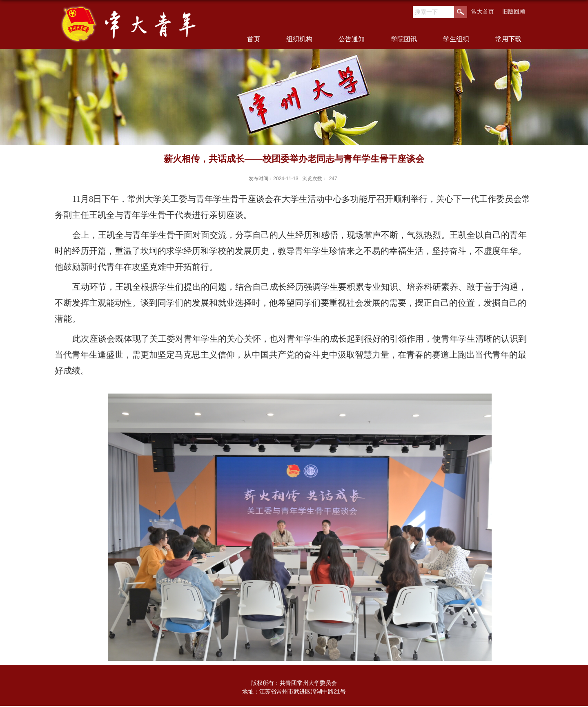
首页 (254, 39)
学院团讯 (404, 39)
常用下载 (508, 39)
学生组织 (456, 39)
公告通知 (352, 39)
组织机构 (299, 39)
